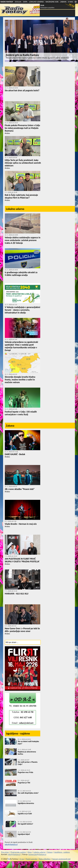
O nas (22, 859)
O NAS (71, 2)
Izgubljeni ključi (24, 834)
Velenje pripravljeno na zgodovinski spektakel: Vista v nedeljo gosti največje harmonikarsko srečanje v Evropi (21, 346)
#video (7, 133)
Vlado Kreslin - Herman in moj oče (21, 524)
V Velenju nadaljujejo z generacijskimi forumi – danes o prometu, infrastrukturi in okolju (22, 310)
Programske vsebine (18, 852)
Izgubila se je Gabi (25, 814)
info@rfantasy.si (11, 844)
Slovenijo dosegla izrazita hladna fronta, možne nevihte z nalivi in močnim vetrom (20, 380)
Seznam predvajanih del (61, 859)
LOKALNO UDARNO (37, 2)
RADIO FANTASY (7, 2)
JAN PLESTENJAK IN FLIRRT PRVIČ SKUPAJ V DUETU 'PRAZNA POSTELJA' (22, 560)
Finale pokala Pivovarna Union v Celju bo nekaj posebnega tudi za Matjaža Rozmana (22, 128)
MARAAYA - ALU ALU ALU (17, 594)
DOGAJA (18, 2)
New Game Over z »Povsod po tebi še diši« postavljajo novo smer (22, 630)
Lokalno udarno (15, 209)
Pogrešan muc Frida (25, 772)
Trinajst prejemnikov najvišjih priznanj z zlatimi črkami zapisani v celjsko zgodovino (37, 58)
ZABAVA (63, 2)
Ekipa (30, 852)
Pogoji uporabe (32, 859)
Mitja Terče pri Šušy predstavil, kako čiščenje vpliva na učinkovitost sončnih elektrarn (23, 163)
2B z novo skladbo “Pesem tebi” (20, 489)
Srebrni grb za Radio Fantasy (23, 55)
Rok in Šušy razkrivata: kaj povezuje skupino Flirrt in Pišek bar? (21, 196)
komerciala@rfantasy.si (37, 854)
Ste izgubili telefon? (25, 824)
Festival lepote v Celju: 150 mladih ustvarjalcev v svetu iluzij (21, 413)
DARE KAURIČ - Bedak (15, 454)
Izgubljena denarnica (26, 803)
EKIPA (25, 2)
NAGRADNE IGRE (52, 2)
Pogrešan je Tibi (24, 783)
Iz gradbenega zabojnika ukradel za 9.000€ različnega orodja (21, 274)
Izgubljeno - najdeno (18, 733)
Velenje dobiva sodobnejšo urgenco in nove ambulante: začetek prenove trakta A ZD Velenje (23, 240)
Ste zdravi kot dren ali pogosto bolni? (22, 90)
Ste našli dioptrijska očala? (28, 793)
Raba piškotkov (45, 859)
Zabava (10, 426)
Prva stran (5, 852)
